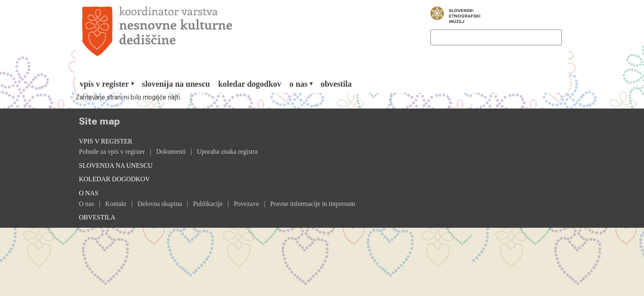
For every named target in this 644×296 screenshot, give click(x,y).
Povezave (246, 204)
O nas (86, 204)
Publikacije (208, 204)
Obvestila (336, 84)
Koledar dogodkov (250, 84)
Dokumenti (171, 151)
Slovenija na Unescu (176, 84)
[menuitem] (107, 84)
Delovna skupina (160, 204)
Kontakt (116, 204)
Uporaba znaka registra (227, 151)
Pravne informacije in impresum (313, 204)
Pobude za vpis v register (112, 151)
